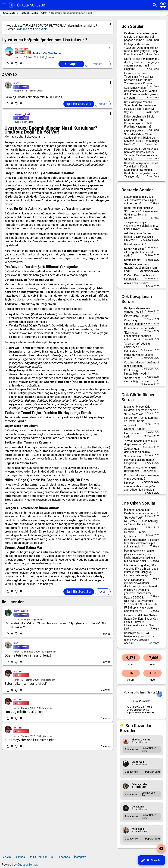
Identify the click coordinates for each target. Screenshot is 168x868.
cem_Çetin (21, 611)
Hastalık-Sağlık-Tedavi (47, 53)
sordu (18, 57)
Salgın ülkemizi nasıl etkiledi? (26, 684)
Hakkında (19, 857)
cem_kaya (138, 807)
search (155, 5)
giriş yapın (41, 29)
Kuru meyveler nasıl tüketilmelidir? (30, 740)
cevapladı (18, 91)
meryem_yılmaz (141, 740)
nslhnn (18, 671)
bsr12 (17, 643)
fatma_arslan (140, 784)
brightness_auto (161, 848)
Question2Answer (28, 865)
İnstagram (80, 857)
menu (4, 5)
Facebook (65, 857)
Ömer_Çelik (138, 762)
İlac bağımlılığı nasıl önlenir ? (26, 712)
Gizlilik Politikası (38, 857)
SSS (54, 857)
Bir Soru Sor (151, 860)
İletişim (6, 857)
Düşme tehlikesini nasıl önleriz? (28, 655)
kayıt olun (22, 29)
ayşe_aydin (138, 829)
